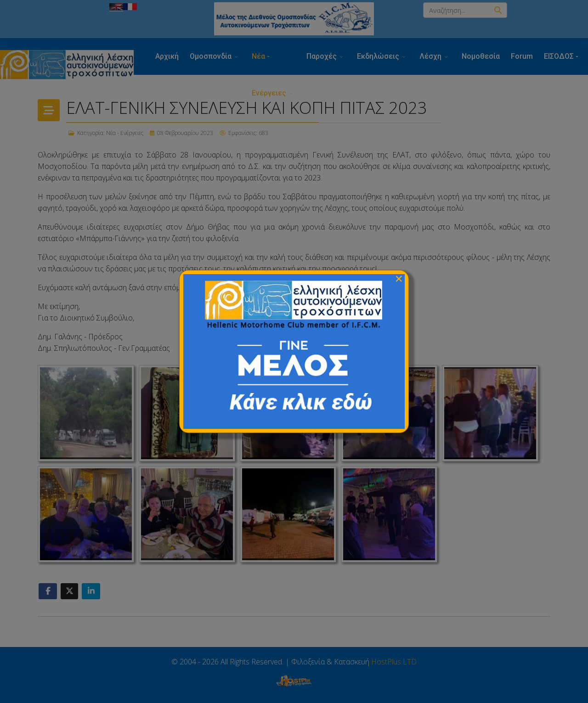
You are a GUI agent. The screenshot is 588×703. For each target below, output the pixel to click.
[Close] (399, 279)
